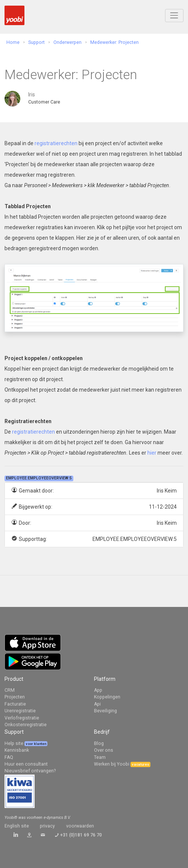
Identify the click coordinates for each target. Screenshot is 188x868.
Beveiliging (105, 711)
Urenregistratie (20, 711)
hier (152, 453)
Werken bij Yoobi (112, 764)
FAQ (9, 757)
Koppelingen (107, 697)
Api (97, 704)
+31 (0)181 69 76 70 (81, 835)
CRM (10, 690)
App (98, 690)
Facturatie (15, 704)
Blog (99, 743)
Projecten (15, 697)
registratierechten (56, 143)
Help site (14, 743)
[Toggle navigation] (174, 16)
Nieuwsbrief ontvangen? (30, 771)
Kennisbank (17, 750)
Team (100, 757)
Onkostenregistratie (26, 725)
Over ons (104, 750)
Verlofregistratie (22, 718)
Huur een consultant (26, 764)
